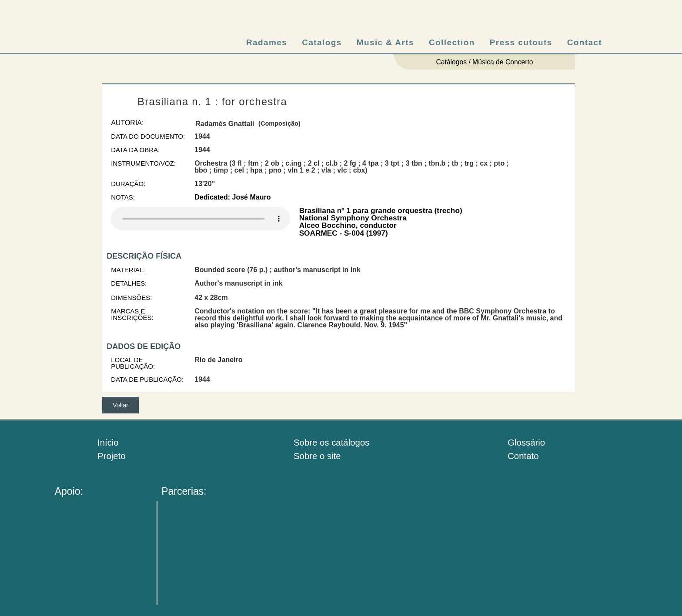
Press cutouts (521, 42)
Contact (585, 42)
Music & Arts (385, 42)
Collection (452, 42)
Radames (267, 42)
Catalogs (322, 42)
